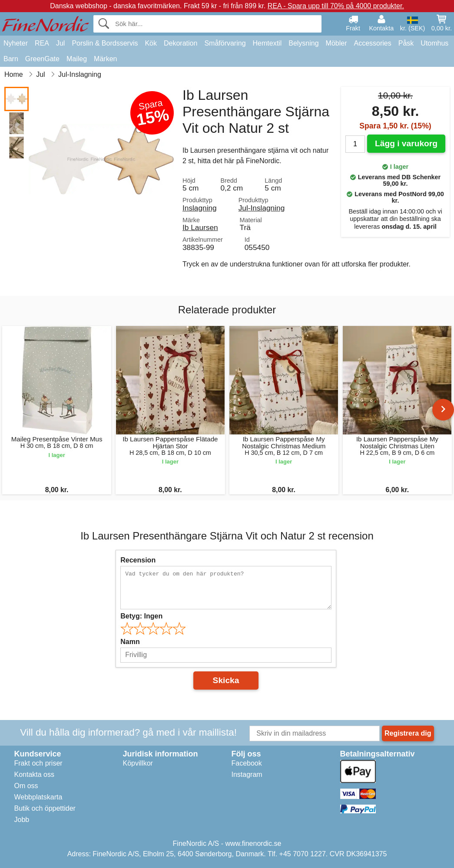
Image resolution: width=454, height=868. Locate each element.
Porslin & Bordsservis (105, 43)
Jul (60, 43)
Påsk (406, 43)
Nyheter (16, 43)
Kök (151, 43)
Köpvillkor (138, 763)
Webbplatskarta (38, 797)
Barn (11, 59)
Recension (138, 560)
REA (42, 43)
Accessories (373, 43)
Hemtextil (267, 43)
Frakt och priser (38, 763)
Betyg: (141, 616)
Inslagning (200, 208)
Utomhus (434, 43)
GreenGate (42, 59)
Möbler (336, 43)
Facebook (247, 763)
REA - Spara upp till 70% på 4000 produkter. (336, 6)
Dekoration (181, 43)
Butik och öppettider (45, 808)
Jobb (22, 820)
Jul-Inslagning (262, 208)
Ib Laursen (200, 227)
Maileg (77, 59)
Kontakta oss (35, 774)
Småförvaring (225, 43)
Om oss (26, 786)
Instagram (247, 774)
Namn (130, 642)
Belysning (303, 43)
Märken (105, 59)
